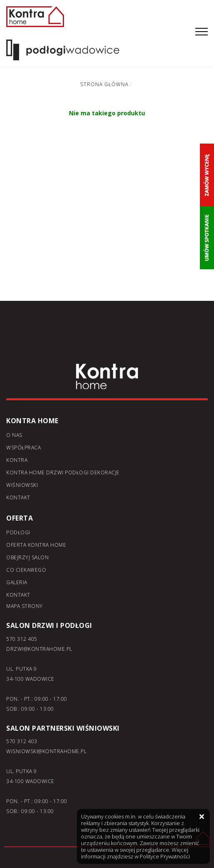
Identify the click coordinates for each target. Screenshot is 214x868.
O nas (14, 435)
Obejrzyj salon (27, 557)
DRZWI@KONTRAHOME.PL (39, 649)
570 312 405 (22, 639)
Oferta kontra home (36, 545)
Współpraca (23, 448)
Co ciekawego (26, 570)
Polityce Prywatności (165, 856)
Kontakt (18, 497)
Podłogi (18, 532)
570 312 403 (22, 741)
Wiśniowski (22, 485)
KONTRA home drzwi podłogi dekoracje (63, 472)
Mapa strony (25, 606)
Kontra (17, 460)
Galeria (17, 582)
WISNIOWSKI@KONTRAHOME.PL (46, 751)
